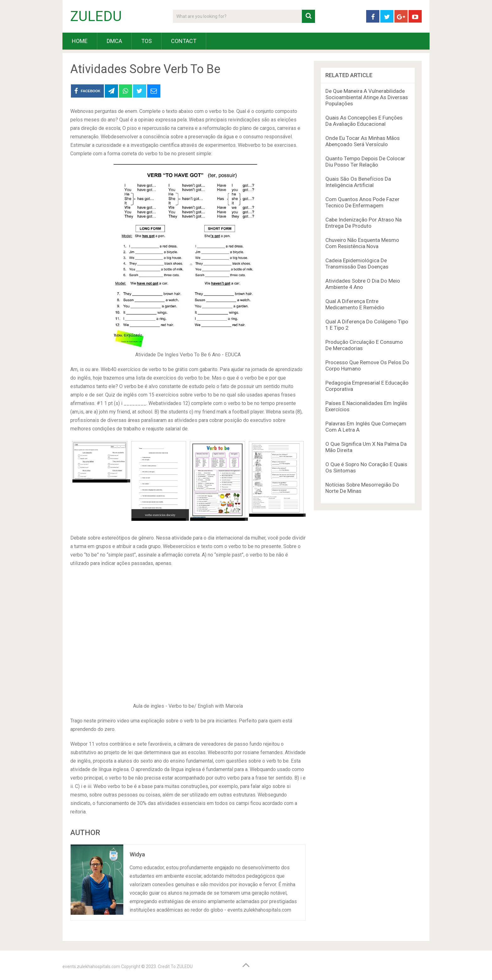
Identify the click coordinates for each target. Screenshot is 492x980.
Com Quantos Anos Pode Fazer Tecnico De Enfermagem (362, 202)
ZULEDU (96, 16)
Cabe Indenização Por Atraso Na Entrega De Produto (364, 223)
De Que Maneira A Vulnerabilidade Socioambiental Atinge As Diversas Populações (367, 97)
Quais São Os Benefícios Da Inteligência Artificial (358, 182)
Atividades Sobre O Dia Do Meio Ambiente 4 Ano (363, 284)
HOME (80, 41)
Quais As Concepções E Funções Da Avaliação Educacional (364, 121)
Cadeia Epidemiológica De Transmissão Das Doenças (357, 264)
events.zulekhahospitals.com (91, 967)
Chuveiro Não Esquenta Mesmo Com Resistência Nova (362, 243)
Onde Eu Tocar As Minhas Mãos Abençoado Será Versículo (363, 141)
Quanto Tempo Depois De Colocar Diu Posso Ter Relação (365, 162)
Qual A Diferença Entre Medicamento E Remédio (355, 304)
